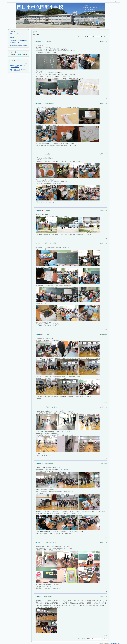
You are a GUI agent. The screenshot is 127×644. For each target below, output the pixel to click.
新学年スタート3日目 (51, 243)
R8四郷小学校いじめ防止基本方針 (18, 46)
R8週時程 (12, 37)
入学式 (47, 334)
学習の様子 (48, 41)
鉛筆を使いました (50, 103)
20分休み (48, 210)
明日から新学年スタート (52, 542)
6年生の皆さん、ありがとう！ (53, 407)
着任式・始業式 (49, 464)
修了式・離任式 (48, 597)
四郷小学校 (104, 41)
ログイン (117, 1)
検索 (26, 63)
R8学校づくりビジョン (15, 34)
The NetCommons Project (114, 643)
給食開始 (48, 154)
